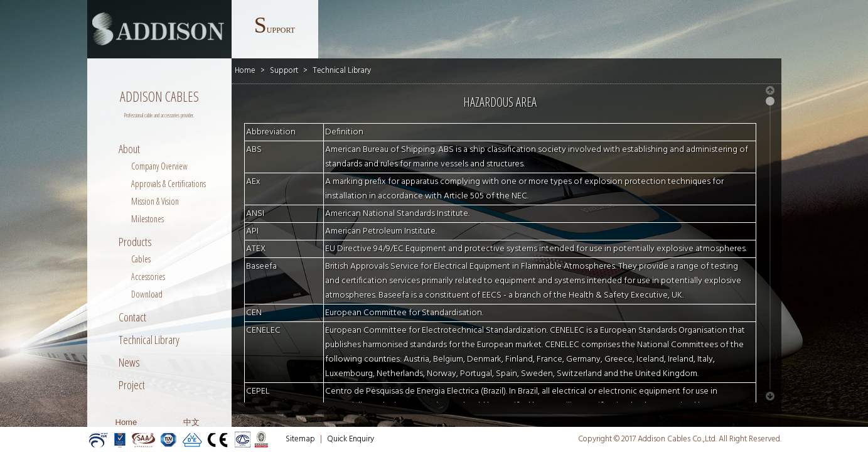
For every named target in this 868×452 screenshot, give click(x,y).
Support (284, 71)
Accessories (148, 277)
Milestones (147, 219)
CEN (254, 313)
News (129, 362)
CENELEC (263, 331)
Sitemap (300, 439)
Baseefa (261, 266)
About (129, 149)
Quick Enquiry (351, 439)
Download (147, 294)
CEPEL (258, 391)
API (252, 231)
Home (126, 422)
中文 (191, 422)
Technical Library (149, 340)
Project (132, 385)
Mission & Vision (155, 201)
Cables (141, 259)
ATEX (256, 249)
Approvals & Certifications (169, 184)
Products (135, 242)
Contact (132, 317)
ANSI (255, 214)
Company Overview (159, 166)
